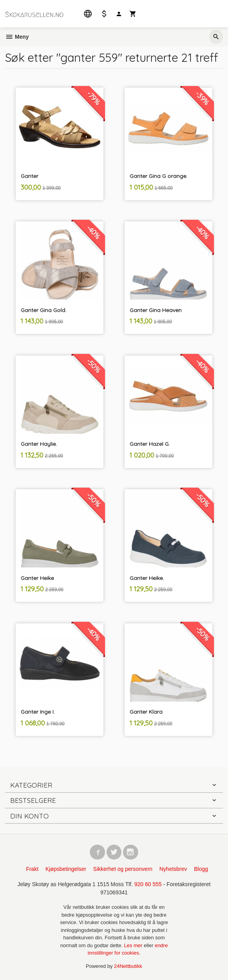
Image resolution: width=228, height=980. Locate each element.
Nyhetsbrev (173, 869)
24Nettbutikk (128, 966)
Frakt (32, 869)
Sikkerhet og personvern (123, 869)
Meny (17, 37)
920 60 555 (148, 884)
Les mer (134, 945)
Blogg (201, 869)
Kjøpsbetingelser (66, 869)
